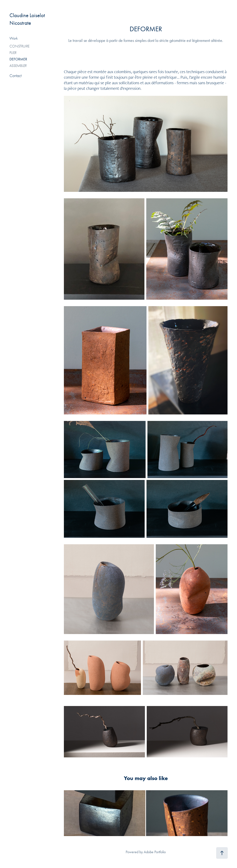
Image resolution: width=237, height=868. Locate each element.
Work (14, 38)
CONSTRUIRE (19, 46)
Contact (16, 76)
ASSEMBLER (18, 66)
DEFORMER (18, 59)
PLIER (13, 53)
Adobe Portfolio (155, 852)
